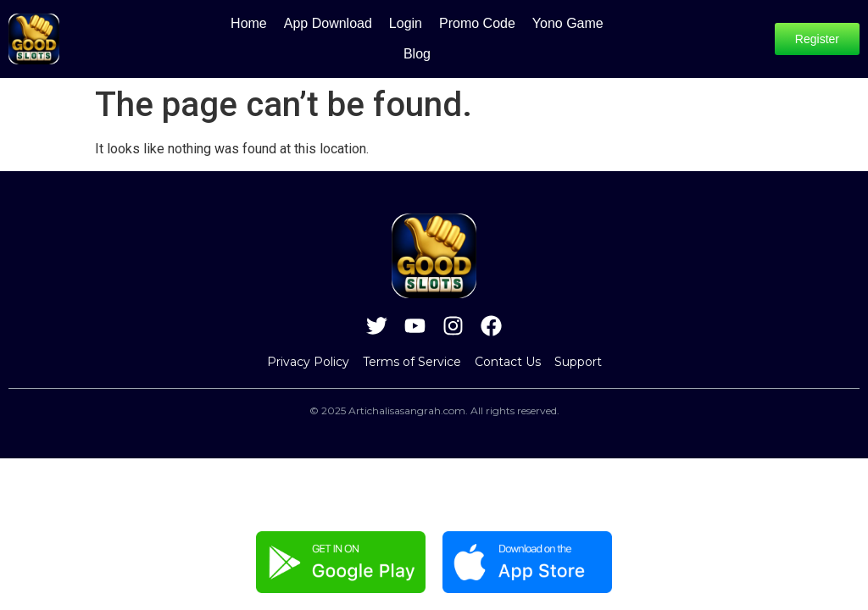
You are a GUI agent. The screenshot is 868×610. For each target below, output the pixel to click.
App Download (306, 34)
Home (227, 34)
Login (384, 34)
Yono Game (546, 34)
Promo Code (455, 34)
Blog (612, 34)
